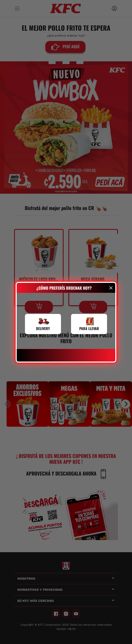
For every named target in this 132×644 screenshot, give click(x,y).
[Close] (111, 288)
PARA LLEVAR (89, 328)
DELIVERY (43, 328)
